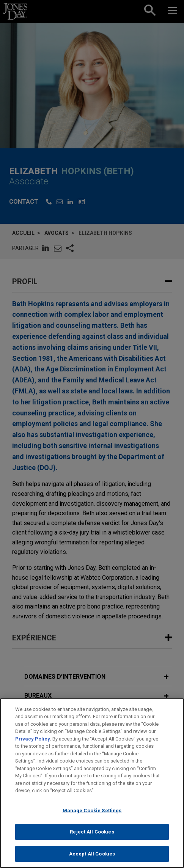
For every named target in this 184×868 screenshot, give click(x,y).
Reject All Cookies (92, 837)
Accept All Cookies (92, 859)
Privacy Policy (33, 744)
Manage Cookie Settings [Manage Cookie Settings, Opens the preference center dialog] (92, 815)
